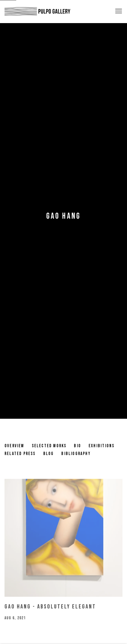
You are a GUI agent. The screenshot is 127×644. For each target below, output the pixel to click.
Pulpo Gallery (38, 11)
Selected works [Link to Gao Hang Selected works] (49, 446)
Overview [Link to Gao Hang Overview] (14, 446)
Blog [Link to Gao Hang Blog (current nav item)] (49, 454)
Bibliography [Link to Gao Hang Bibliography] (76, 454)
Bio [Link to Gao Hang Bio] (77, 446)
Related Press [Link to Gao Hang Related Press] (20, 454)
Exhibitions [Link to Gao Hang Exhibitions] (101, 446)
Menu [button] (118, 11)
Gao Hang (64, 216)
